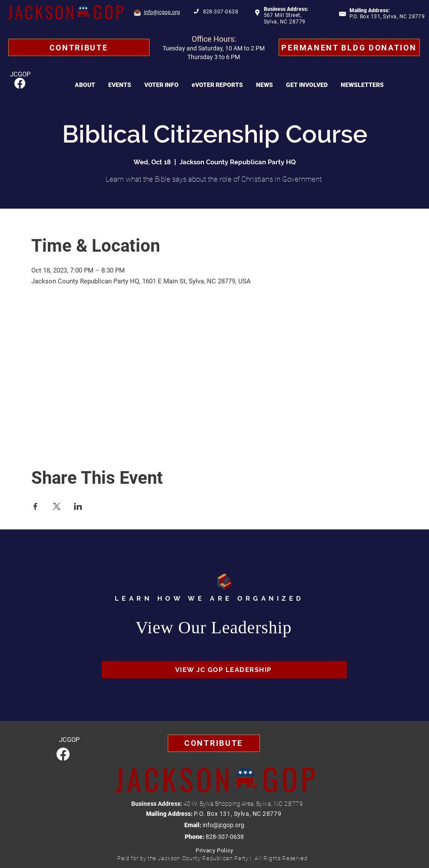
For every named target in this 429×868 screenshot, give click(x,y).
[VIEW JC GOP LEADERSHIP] (224, 670)
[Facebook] (20, 83)
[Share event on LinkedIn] (78, 506)
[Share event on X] (57, 506)
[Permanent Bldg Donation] (349, 47)
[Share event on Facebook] (35, 506)
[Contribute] (79, 47)
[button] (85, 85)
